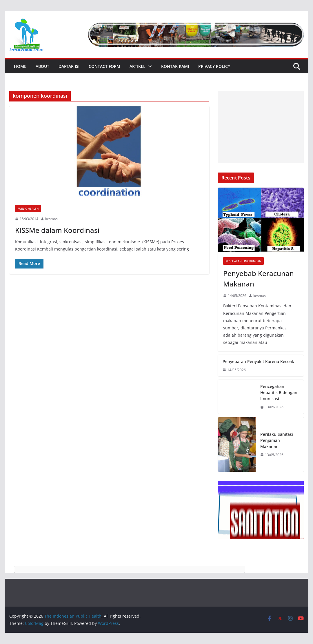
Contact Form (104, 66)
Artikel (138, 66)
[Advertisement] (261, 127)
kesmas (51, 219)
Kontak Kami (175, 66)
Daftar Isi (69, 66)
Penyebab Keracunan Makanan (259, 279)
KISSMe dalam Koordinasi (57, 230)
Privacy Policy (214, 66)
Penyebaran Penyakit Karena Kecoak (258, 361)
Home (20, 66)
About (42, 66)
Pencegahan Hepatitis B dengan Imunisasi (279, 392)
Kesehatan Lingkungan (243, 261)
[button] (149, 66)
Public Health (28, 208)
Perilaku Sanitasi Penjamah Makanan (277, 440)
